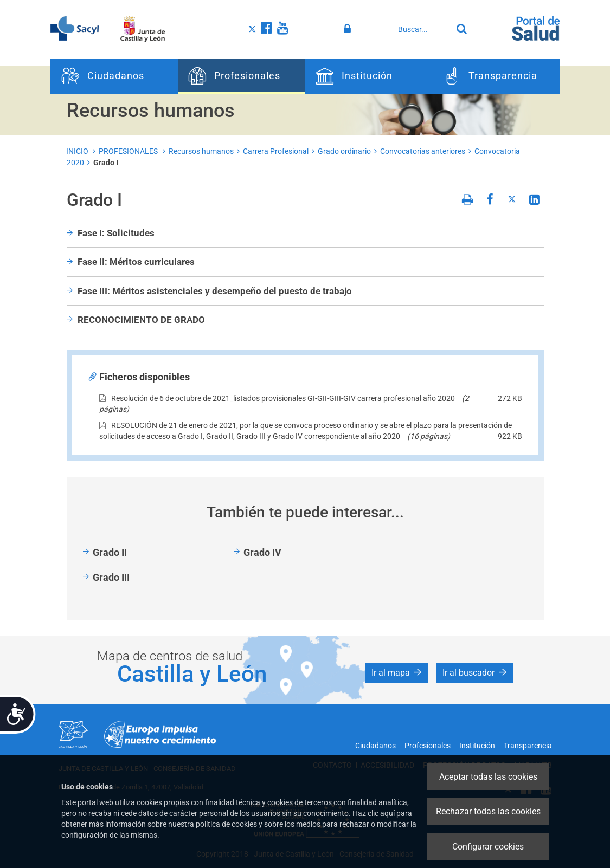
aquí (387, 813)
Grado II (110, 552)
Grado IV (262, 552)
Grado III (111, 577)
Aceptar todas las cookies (488, 777)
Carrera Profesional (276, 151)
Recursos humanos (201, 151)
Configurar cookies (488, 847)
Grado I (106, 163)
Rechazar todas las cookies (488, 811)
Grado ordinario (344, 151)
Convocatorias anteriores (423, 151)
